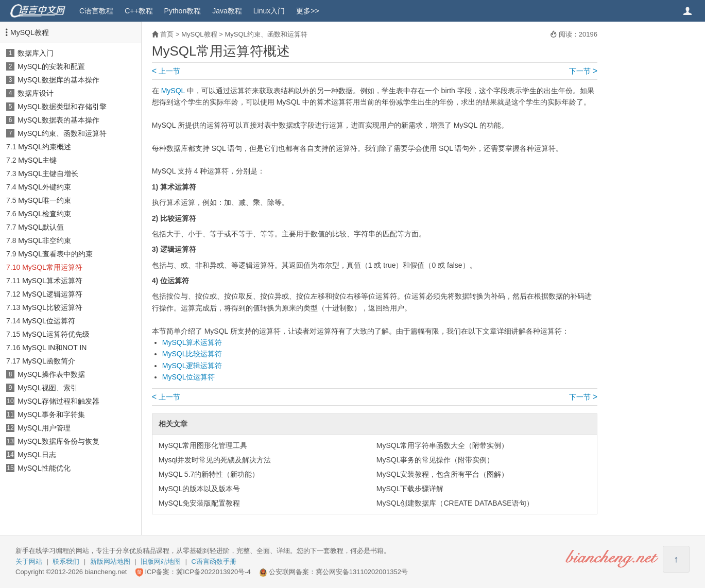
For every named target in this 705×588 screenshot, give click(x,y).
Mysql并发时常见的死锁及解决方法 (215, 460)
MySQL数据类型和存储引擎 (62, 107)
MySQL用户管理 (44, 428)
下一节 (583, 71)
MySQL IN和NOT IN (54, 348)
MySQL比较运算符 (52, 307)
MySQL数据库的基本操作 (58, 80)
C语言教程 (96, 11)
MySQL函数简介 (49, 361)
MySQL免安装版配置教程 (200, 503)
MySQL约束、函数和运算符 (62, 133)
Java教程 (227, 11)
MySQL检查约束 (45, 214)
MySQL (173, 91)
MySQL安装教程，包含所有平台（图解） (443, 474)
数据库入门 (36, 53)
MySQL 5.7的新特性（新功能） (209, 474)
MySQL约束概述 (45, 147)
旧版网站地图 (161, 561)
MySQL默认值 (41, 227)
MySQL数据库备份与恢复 (58, 441)
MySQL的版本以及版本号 (200, 489)
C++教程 (139, 11)
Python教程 (183, 11)
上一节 (166, 71)
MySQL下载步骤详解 (410, 489)
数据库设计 (36, 93)
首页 (167, 34)
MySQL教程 (30, 32)
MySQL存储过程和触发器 (58, 401)
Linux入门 (269, 11)
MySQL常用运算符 (52, 267)
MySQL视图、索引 (48, 388)
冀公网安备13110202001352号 (362, 572)
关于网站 (29, 561)
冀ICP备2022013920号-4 (213, 572)
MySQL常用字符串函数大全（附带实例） (443, 445)
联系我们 (66, 561)
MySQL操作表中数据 (51, 374)
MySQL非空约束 (45, 240)
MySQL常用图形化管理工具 (203, 445)
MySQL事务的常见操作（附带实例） (435, 460)
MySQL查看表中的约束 (55, 254)
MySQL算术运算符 (52, 281)
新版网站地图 (110, 561)
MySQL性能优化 (44, 468)
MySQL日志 (37, 455)
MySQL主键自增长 (48, 174)
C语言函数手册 (214, 561)
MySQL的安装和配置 (51, 66)
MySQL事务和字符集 (51, 414)
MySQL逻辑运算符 (52, 294)
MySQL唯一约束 (45, 200)
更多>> (307, 11)
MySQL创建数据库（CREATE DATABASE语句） (455, 503)
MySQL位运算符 (49, 321)
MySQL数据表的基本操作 (58, 120)
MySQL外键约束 (45, 187)
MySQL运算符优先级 (56, 334)
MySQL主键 (37, 160)
